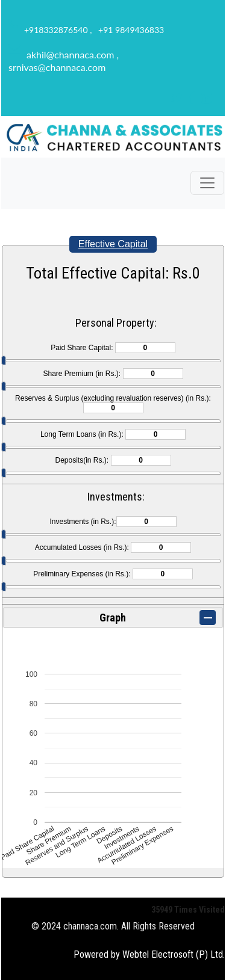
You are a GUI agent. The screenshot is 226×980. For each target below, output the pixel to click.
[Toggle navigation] (207, 183)
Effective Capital (113, 244)
